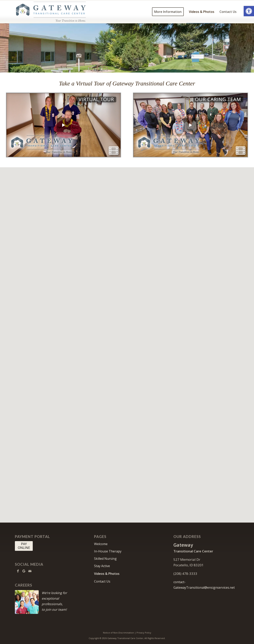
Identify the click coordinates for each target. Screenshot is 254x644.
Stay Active (102, 566)
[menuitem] (168, 12)
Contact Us (102, 581)
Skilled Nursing (105, 559)
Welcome (101, 544)
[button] (249, 11)
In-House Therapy (108, 551)
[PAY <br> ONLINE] (24, 546)
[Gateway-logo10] (51, 12)
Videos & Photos (107, 574)
